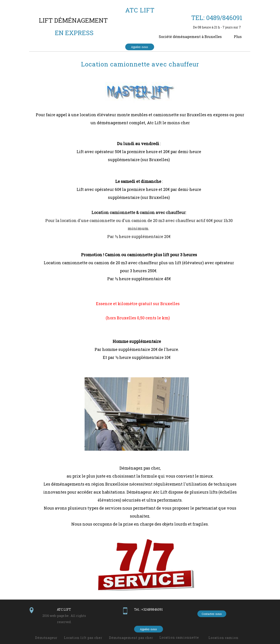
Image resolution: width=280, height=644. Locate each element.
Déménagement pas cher (131, 638)
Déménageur (46, 638)
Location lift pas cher (83, 638)
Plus (238, 37)
